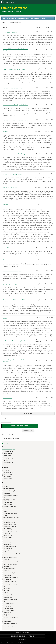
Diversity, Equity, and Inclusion (8, 538)
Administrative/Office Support (9, 493)
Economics (7, 543)
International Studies (10, 583)
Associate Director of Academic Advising (13, 174)
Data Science (8, 535)
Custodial (7, 534)
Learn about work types (8, 449)
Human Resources (9, 574)
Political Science (8, 610)
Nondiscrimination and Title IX (23, 636)
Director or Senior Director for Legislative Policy (15, 341)
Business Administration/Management (11, 517)
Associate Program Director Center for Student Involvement (15, 361)
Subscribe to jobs (28, 431)
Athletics (7, 512)
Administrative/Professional (11, 496)
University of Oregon (7, 642)
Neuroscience (8, 598)
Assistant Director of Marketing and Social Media (15, 105)
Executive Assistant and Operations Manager (14, 154)
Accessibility (23, 639)
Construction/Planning (10, 532)
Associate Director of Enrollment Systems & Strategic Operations (16, 300)
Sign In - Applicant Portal (20, 426)
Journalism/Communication (11, 586)
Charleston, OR (8, 473)
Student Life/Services (10, 623)
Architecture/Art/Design (10, 507)
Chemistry (7, 521)
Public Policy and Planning (8, 615)
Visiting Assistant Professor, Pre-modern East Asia (16, 120)
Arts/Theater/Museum (10, 510)
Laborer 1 (5, 204)
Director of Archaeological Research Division (14, 69)
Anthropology (8, 504)
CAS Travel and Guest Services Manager (13, 88)
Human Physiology (9, 572)
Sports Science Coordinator (10, 188)
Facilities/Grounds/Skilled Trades (10, 558)
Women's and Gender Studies (8, 626)
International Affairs (10, 581)
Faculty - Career (9, 453)
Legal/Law (7, 588)
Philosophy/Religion (9, 603)
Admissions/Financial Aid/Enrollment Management (9, 501)
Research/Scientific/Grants (11, 619)
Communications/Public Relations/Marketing (10, 525)
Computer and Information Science (10, 529)
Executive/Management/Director (11, 555)
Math (6, 592)
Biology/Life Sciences (10, 514)
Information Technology (11, 577)
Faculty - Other (8, 455)
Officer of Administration (8, 462)
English (6, 550)
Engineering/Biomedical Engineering (10, 547)
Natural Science (8, 596)
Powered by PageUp (6, 422)
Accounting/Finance (10, 490)
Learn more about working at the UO (11, 12)
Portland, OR (8, 478)
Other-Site (7, 476)
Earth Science (8, 541)
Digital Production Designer (10, 32)
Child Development (9, 523)
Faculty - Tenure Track (10, 459)
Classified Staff (8, 451)
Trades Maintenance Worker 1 (11, 248)
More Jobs (28, 414)
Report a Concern (23, 633)
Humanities (7, 576)
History (6, 570)
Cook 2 (4, 259)
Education (7, 545)
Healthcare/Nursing (9, 568)
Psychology (7, 612)
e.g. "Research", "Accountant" (10, 439)
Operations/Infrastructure (10, 600)
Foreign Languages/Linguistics (10, 564)
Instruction (7, 579)
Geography (7, 566)
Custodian (5, 132)
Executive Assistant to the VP (10, 284)
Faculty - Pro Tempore (10, 457)
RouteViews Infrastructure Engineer (12, 271)
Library (6, 590)
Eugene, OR (8, 474)
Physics (6, 605)
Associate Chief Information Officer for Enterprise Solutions (15, 50)
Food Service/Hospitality (11, 561)
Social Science (8, 621)
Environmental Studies (10, 552)
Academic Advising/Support (9, 487)
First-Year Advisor (7, 398)
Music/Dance (8, 594)
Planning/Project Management (8, 608)
